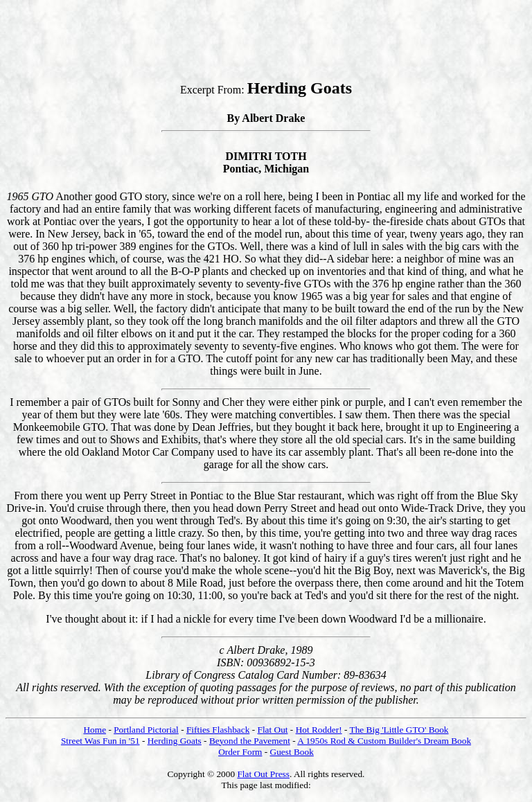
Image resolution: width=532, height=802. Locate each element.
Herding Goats (175, 741)
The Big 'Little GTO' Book (399, 730)
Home (95, 730)
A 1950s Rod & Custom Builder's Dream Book (384, 741)
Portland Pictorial (146, 730)
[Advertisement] (258, 37)
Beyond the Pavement (250, 741)
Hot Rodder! (319, 730)
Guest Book (292, 752)
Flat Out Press (263, 774)
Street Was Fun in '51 (100, 741)
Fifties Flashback (218, 730)
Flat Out (272, 730)
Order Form (240, 752)
